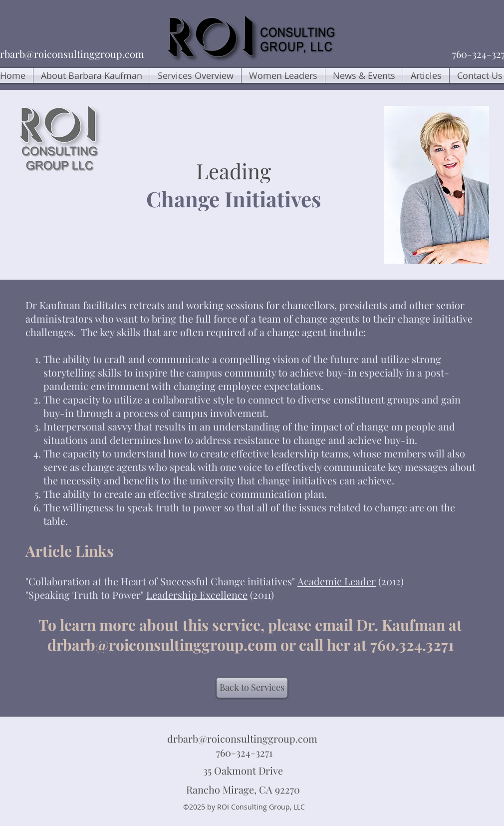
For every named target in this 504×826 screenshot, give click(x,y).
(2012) (390, 581)
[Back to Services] (252, 688)
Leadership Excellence (197, 595)
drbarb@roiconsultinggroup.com (162, 645)
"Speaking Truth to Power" (86, 595)
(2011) (261, 595)
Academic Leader (337, 581)
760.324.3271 (414, 645)
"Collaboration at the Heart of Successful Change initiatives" (161, 581)
